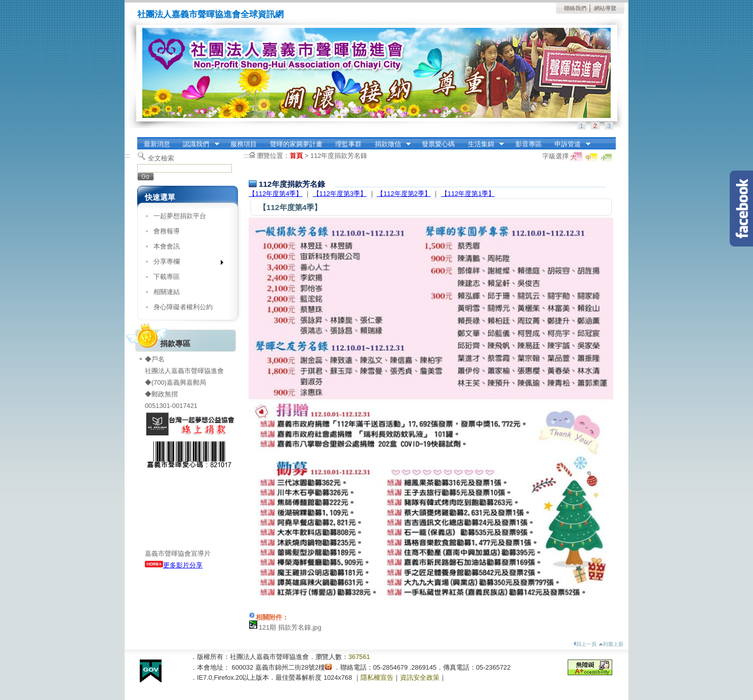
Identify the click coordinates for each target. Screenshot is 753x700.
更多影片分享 (174, 565)
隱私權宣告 (377, 677)
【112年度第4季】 (275, 194)
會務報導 (167, 231)
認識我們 (198, 144)
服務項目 (244, 144)
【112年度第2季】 (404, 194)
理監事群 (348, 144)
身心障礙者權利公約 (183, 307)
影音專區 (529, 144)
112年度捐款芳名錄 (339, 156)
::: (140, 140)
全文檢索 (161, 158)
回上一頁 (585, 644)
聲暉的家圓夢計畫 (296, 144)
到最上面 (611, 644)
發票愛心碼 (438, 144)
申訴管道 (569, 144)
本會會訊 (167, 246)
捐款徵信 (389, 144)
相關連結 (167, 292)
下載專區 (167, 277)
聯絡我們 (575, 8)
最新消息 (157, 144)
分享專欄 (185, 263)
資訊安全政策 (420, 677)
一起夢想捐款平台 (180, 216)
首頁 (296, 156)
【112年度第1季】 (468, 194)
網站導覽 (605, 8)
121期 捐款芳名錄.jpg (290, 627)
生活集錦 (483, 144)
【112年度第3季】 (340, 194)
